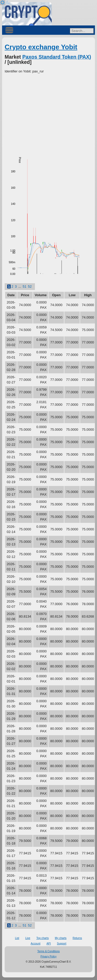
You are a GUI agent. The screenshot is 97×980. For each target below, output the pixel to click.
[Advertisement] (48, 113)
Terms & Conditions (48, 951)
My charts (61, 938)
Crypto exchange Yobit (41, 47)
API (49, 944)
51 (25, 286)
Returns (77, 938)
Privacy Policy (48, 957)
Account (36, 944)
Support (62, 944)
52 (30, 286)
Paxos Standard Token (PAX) (57, 57)
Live (28, 938)
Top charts (42, 938)
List (17, 938)
